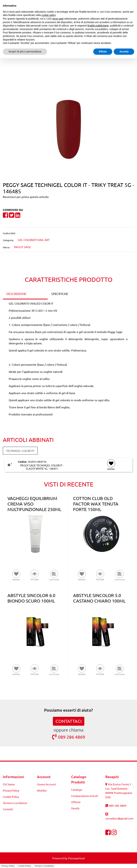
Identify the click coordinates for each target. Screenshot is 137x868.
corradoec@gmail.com (119, 818)
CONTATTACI (69, 721)
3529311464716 (37, 462)
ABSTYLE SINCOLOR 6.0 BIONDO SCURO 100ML (31, 598)
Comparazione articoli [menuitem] (85, 796)
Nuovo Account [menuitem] (46, 784)
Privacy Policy (8, 866)
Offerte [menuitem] (76, 802)
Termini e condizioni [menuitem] (15, 803)
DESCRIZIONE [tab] (16, 294)
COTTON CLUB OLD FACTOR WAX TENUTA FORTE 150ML (96, 504)
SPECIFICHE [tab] (60, 294)
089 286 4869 (69, 737)
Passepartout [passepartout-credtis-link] (77, 858)
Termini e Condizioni (44, 866)
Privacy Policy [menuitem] (11, 790)
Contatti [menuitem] (8, 809)
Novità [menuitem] (75, 808)
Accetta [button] (124, 52)
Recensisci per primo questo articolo (26, 197)
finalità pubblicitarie (98, 26)
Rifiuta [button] (103, 52)
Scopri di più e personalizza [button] (25, 52)
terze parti (58, 19)
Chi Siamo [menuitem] (9, 784)
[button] (69, 129)
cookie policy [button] (48, 15)
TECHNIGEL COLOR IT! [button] (20, 451)
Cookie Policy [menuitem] (11, 797)
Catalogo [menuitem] (77, 790)
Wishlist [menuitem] (42, 790)
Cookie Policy (25, 866)
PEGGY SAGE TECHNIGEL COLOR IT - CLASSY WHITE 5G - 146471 (42, 467)
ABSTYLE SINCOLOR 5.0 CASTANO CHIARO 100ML (99, 598)
